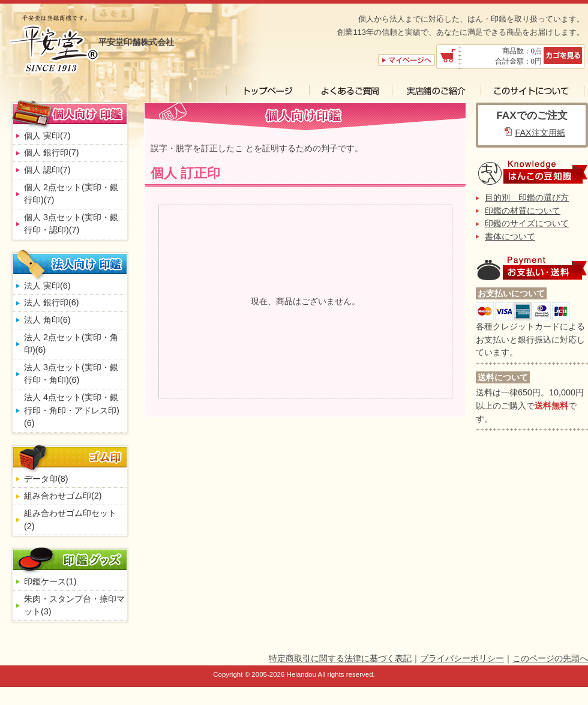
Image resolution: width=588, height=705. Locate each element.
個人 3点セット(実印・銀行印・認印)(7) (71, 224)
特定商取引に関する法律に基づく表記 (340, 658)
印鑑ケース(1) (50, 581)
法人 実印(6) (47, 286)
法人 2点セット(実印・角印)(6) (71, 344)
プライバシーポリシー (462, 658)
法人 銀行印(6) (52, 302)
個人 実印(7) (47, 136)
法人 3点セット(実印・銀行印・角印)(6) (71, 374)
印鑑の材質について (523, 211)
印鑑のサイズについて (527, 223)
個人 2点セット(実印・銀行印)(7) (71, 194)
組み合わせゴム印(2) (63, 496)
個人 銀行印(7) (52, 152)
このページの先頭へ (550, 658)
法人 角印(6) (47, 320)
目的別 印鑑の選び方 (527, 197)
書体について (510, 236)
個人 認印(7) (47, 170)
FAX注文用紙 (540, 133)
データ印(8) (46, 479)
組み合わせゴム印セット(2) (70, 520)
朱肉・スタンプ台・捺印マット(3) (74, 605)
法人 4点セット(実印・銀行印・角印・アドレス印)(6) (72, 410)
